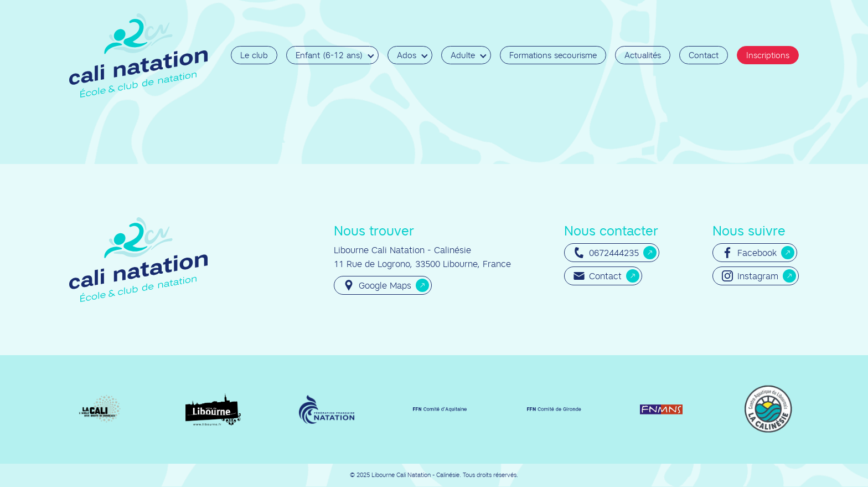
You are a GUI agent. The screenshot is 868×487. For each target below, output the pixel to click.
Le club (254, 55)
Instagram (750, 276)
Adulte (463, 55)
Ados (407, 55)
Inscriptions (768, 55)
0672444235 (606, 253)
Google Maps (377, 285)
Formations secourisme (553, 55)
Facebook (749, 253)
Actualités (643, 55)
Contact (704, 55)
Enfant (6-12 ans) (329, 55)
